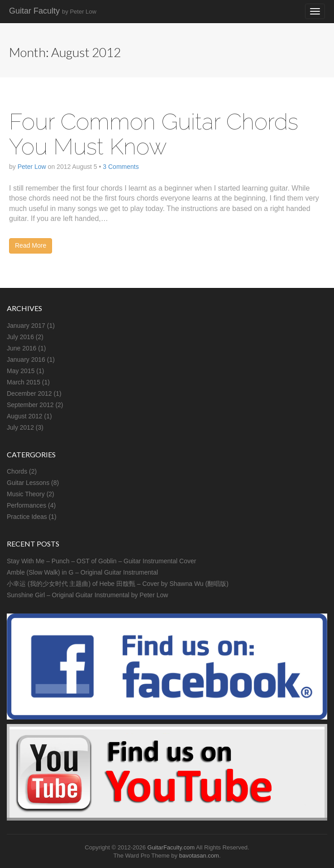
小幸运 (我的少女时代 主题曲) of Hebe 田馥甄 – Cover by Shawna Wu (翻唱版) (118, 584)
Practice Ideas (27, 517)
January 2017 (26, 326)
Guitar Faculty (53, 11)
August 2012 (25, 416)
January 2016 (26, 360)
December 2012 (29, 393)
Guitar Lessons (28, 483)
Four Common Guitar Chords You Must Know (154, 134)
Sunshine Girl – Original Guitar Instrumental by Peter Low (87, 595)
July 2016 (20, 337)
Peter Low (32, 167)
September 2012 (30, 405)
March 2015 (24, 382)
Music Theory (26, 494)
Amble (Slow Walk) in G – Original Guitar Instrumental (82, 572)
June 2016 (21, 348)
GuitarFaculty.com (171, 847)
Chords (17, 471)
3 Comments (121, 167)
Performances (26, 505)
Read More (31, 245)
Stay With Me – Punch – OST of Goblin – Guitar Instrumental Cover (101, 561)
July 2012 (20, 427)
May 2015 (21, 371)
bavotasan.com (199, 856)
